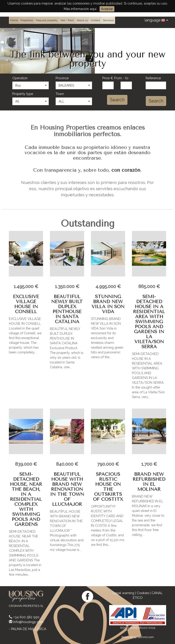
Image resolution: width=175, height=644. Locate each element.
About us (82, 20)
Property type (23, 94)
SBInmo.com (146, 637)
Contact (95, 20)
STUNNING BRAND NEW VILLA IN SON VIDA (108, 304)
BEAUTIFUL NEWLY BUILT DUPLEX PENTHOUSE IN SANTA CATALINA (67, 309)
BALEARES (74, 85)
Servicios (108, 20)
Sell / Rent (67, 20)
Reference (153, 78)
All (31, 101)
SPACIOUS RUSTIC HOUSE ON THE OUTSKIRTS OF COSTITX (108, 487)
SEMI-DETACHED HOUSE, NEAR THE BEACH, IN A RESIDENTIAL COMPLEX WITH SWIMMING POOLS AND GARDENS (26, 499)
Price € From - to (115, 78)
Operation (20, 78)
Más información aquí (80, 9)
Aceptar (107, 9)
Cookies (143, 593)
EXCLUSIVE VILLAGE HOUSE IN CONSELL (26, 304)
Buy (31, 85)
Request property (47, 20)
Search (117, 100)
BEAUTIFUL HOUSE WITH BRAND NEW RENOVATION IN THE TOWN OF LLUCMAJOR (67, 489)
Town (60, 94)
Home (14, 20)
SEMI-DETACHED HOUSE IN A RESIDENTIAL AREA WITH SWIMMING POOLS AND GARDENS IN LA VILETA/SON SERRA (149, 322)
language (156, 20)
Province (62, 78)
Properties (27, 20)
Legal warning (124, 593)
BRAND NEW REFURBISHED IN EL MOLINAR (149, 482)
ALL (74, 101)
